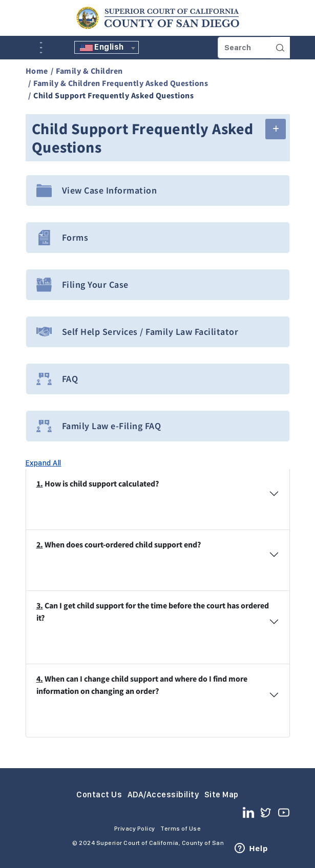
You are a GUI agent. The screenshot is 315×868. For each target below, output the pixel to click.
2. (40, 544)
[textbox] (107, 47)
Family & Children (89, 71)
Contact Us (99, 795)
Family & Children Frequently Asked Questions (121, 83)
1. (40, 483)
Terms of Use (181, 829)
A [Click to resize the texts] (33, 47)
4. (40, 679)
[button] (276, 129)
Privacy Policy (135, 829)
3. (40, 605)
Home (37, 71)
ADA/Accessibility (163, 795)
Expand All (44, 463)
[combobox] (107, 47)
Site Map (222, 795)
